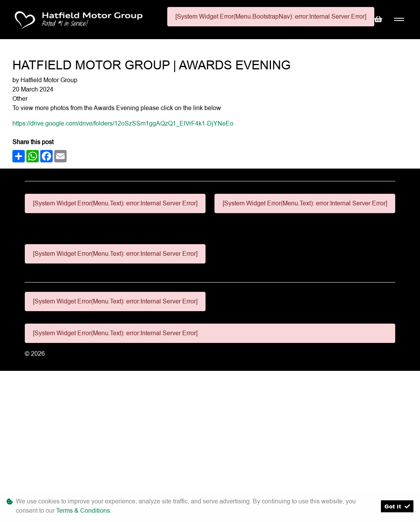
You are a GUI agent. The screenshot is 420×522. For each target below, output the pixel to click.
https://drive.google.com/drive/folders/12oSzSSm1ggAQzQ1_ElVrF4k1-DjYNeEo (123, 123)
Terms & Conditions (83, 511)
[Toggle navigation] (399, 20)
